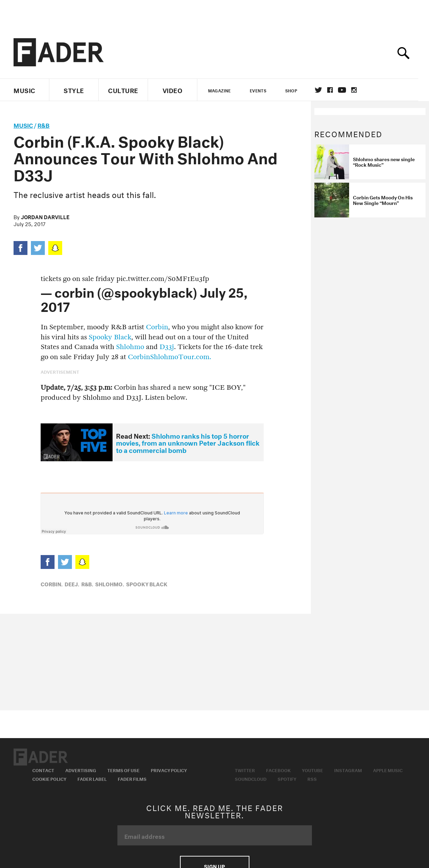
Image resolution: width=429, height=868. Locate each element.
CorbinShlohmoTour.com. (170, 357)
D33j (167, 347)
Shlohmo (130, 347)
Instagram (348, 770)
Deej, (72, 584)
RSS (312, 778)
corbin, (52, 584)
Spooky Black (110, 337)
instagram (360, 90)
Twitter (324, 90)
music (23, 125)
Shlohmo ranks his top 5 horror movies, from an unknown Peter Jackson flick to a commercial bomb (188, 442)
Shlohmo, (110, 584)
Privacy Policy (169, 770)
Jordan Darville (45, 216)
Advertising (81, 770)
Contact (43, 770)
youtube (348, 90)
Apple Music (388, 770)
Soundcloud (251, 778)
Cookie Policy (49, 778)
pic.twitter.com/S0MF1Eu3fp (163, 279)
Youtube (312, 770)
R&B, (87, 584)
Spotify (287, 778)
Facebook (278, 770)
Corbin (157, 327)
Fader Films (132, 778)
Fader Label (92, 778)
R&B (44, 125)
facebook (336, 90)
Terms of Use (123, 770)
